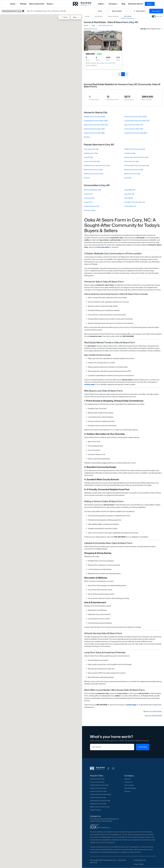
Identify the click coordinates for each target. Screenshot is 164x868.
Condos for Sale (130, 153)
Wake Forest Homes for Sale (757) (96, 125)
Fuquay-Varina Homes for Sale (100, 794)
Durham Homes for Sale (98, 791)
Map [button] (75, 17)
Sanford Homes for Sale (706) (94, 129)
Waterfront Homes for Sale (93, 170)
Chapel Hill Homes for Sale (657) (136, 133)
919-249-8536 (157, 716)
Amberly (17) (88, 194)
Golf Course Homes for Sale (94, 174)
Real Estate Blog (130, 788)
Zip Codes (128, 178)
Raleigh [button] (23, 4)
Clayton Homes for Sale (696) (94, 133)
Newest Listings (95, 810)
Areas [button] (14, 4)
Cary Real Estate (156, 711)
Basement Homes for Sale (134, 170)
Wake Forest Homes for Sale (100, 807)
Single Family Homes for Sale (135, 149)
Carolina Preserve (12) (92, 206)
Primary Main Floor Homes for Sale (137, 165)
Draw (64, 17)
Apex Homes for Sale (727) (134, 125)
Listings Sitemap (140, 860)
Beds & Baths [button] (120, 11)
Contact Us (128, 782)
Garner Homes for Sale (98, 797)
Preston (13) (88, 202)
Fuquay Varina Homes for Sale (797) (137, 121)
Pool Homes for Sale (132, 161)
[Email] (112, 747)
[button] (23, 11)
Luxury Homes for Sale (92, 161)
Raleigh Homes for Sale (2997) (95, 117)
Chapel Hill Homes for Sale (99, 785)
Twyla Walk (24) (130, 190)
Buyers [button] (51, 4)
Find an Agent (129, 785)
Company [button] (114, 4)
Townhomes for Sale (91, 153)
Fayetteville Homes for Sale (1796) (96, 121)
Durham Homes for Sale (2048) (135, 117)
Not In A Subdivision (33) (92, 190)
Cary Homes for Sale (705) (134, 129)
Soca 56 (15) (129, 198)
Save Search (156, 11)
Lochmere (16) (89, 198)
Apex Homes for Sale (97, 779)
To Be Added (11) (130, 206)
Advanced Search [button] (136, 4)
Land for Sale (88, 157)
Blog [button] (123, 4)
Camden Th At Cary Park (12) (135, 202)
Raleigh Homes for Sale (98, 804)
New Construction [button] (37, 4)
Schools (87, 178)
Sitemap (127, 791)
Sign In (150, 4)
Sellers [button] (102, 4)
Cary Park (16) (129, 194)
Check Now (142, 747)
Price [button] (103, 11)
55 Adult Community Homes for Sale (97, 165)
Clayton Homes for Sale (98, 788)
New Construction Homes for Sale (136, 157)
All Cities (88, 137)
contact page (91, 384)
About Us (128, 779)
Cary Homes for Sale (91, 149)
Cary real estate (104, 247)
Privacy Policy (139, 864)
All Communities (91, 210)
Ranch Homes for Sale (132, 174)
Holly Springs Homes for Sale (100, 801)
